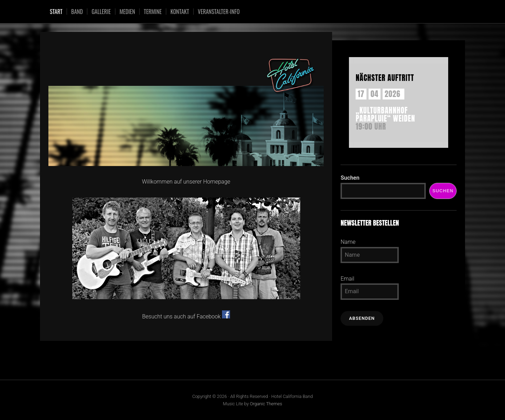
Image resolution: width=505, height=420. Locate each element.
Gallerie (101, 12)
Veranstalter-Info (219, 12)
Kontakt (180, 12)
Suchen (350, 178)
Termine (153, 12)
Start (56, 12)
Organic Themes (266, 404)
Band (77, 12)
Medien (127, 12)
